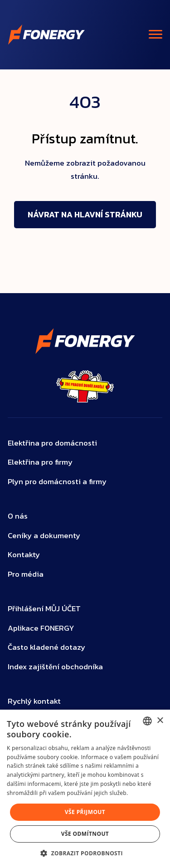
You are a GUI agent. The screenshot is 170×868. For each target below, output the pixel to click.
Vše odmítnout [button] (85, 834)
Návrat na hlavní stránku (85, 214)
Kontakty (24, 555)
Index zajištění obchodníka (55, 667)
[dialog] (85, 789)
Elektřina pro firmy (40, 462)
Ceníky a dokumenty (44, 536)
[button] (85, 853)
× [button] (160, 721)
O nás (18, 516)
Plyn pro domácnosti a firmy (57, 482)
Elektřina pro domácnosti (52, 443)
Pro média (26, 574)
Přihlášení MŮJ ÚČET (44, 609)
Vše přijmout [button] (85, 812)
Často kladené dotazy (46, 647)
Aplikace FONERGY (41, 628)
